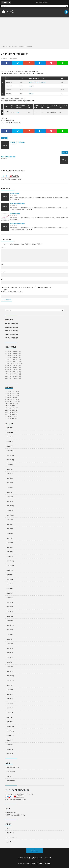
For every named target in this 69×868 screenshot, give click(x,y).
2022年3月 (10, 658)
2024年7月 (10, 529)
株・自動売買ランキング (15, 179)
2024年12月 (11, 506)
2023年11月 (11, 566)
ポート (31, 90)
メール (3, 272)
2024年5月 (10, 538)
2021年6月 (10, 699)
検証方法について (37, 858)
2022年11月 (11, 621)
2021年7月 (10, 694)
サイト (3, 279)
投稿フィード (11, 833)
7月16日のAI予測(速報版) (17, 204)
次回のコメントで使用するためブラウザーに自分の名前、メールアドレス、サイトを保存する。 (26, 287)
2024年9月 (10, 520)
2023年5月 (10, 593)
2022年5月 (10, 648)
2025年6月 (10, 478)
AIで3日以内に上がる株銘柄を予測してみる (39, 863)
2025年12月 (11, 451)
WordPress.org (11, 842)
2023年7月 (10, 584)
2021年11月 (11, 676)
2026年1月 (10, 446)
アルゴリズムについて (13, 767)
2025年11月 (11, 455)
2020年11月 (11, 731)
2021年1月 (10, 722)
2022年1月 (10, 667)
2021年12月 (11, 671)
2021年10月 (11, 680)
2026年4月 (10, 432)
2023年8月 (10, 579)
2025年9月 (10, 465)
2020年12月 (11, 726)
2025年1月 (10, 501)
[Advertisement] (34, 31)
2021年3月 (10, 713)
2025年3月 (10, 492)
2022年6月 (10, 644)
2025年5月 (10, 483)
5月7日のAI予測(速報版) (12, 324)
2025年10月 (11, 460)
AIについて (47, 858)
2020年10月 (11, 736)
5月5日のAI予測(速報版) (12, 331)
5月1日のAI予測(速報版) (12, 338)
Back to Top (34, 851)
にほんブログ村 (5, 179)
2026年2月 (10, 442)
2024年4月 (10, 543)
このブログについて (24, 858)
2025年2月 (10, 497)
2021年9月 (10, 685)
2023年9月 (10, 575)
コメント (3, 247)
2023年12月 (11, 561)
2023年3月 (10, 602)
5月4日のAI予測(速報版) (12, 334)
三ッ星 (18, 112)
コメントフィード (12, 837)
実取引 (9, 776)
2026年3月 (10, 437)
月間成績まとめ (11, 781)
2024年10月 (11, 515)
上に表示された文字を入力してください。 (12, 292)
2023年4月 (10, 598)
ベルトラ (31, 94)
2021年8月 (10, 690)
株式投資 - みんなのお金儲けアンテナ (15, 815)
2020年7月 (10, 749)
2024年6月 (10, 533)
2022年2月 (10, 662)
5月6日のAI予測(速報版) (12, 327)
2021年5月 (10, 703)
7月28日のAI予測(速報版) (17, 224)
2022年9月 (10, 630)
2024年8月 (10, 524)
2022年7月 (10, 639)
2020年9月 (10, 740)
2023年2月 (10, 607)
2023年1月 (10, 612)
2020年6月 (10, 754)
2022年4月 (10, 653)
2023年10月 (11, 570)
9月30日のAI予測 (15, 214)
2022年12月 (11, 616)
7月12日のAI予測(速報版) (8, 157)
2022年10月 (11, 625)
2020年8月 (10, 745)
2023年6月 (10, 589)
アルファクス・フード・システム (37, 82)
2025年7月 (10, 474)
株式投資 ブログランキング (13, 813)
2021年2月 (10, 717)
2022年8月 (10, 634)
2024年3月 (10, 547)
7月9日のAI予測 (15, 194)
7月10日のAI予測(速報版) (17, 142)
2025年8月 (10, 469)
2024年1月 (10, 556)
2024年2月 (10, 552)
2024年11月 (11, 511)
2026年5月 (10, 428)
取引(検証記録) (14, 58)
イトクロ (31, 86)
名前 (2, 265)
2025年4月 (10, 487)
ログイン (10, 828)
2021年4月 (10, 708)
